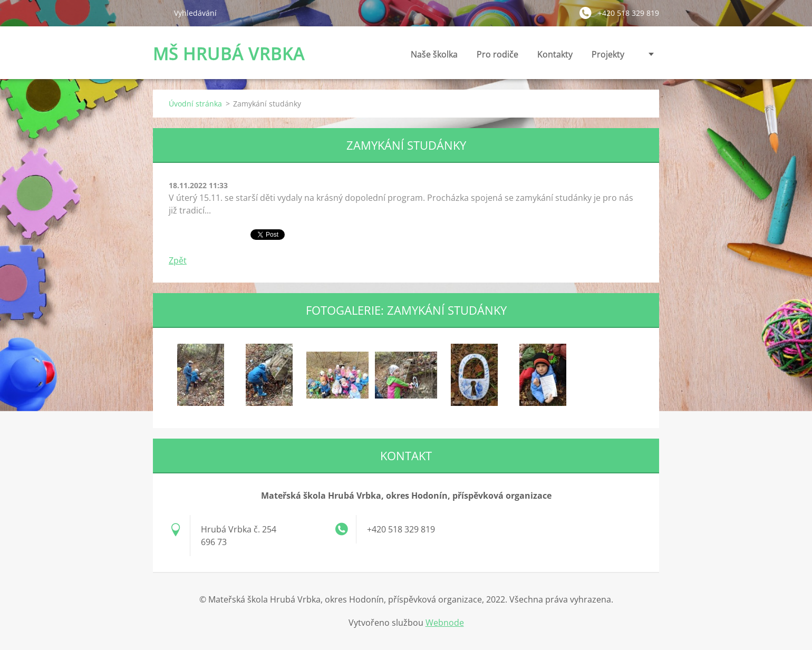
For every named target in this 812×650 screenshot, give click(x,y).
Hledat (159, 13)
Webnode (445, 623)
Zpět (178, 260)
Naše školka (434, 57)
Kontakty (555, 57)
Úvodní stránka (195, 104)
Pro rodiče (497, 57)
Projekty (608, 54)
